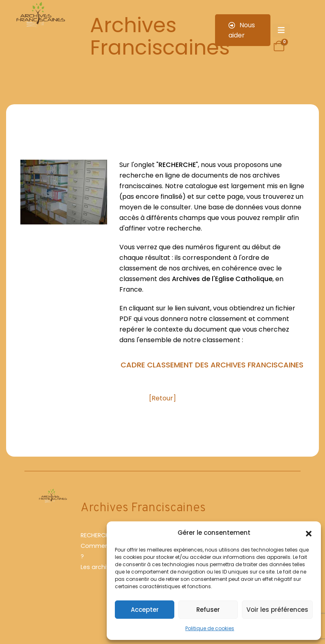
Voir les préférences (277, 610)
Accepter (145, 610)
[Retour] (162, 398)
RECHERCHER (98, 535)
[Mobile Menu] (281, 31)
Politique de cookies (210, 628)
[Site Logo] (40, 16)
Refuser (208, 610)
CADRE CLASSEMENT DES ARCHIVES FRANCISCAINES (212, 365)
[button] (309, 533)
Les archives (99, 567)
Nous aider (242, 30)
